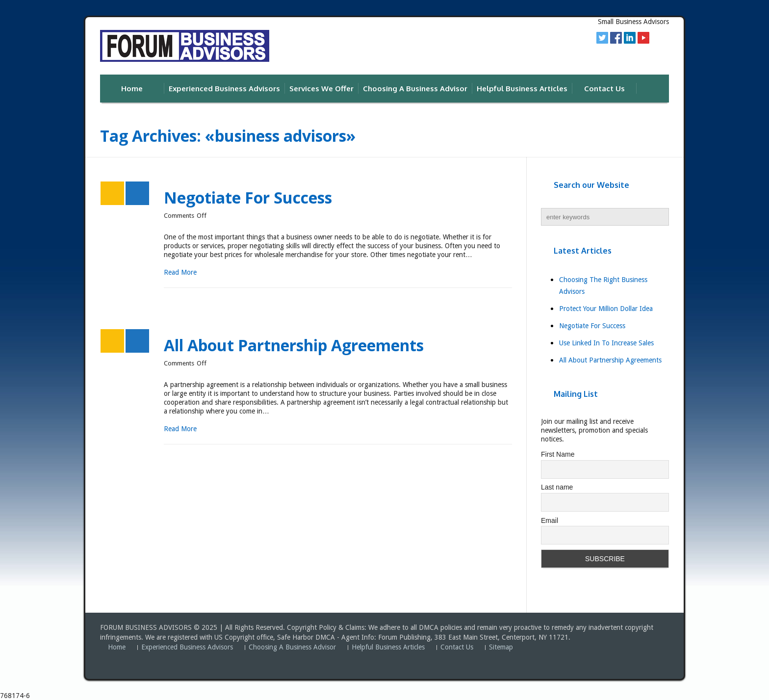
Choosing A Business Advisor (292, 647)
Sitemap (501, 647)
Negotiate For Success (248, 197)
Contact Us (457, 647)
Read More (180, 272)
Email (550, 520)
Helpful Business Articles (388, 647)
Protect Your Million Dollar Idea (606, 309)
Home (117, 647)
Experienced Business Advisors (187, 647)
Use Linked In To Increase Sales (606, 343)
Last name (557, 487)
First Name (558, 454)
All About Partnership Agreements (294, 345)
